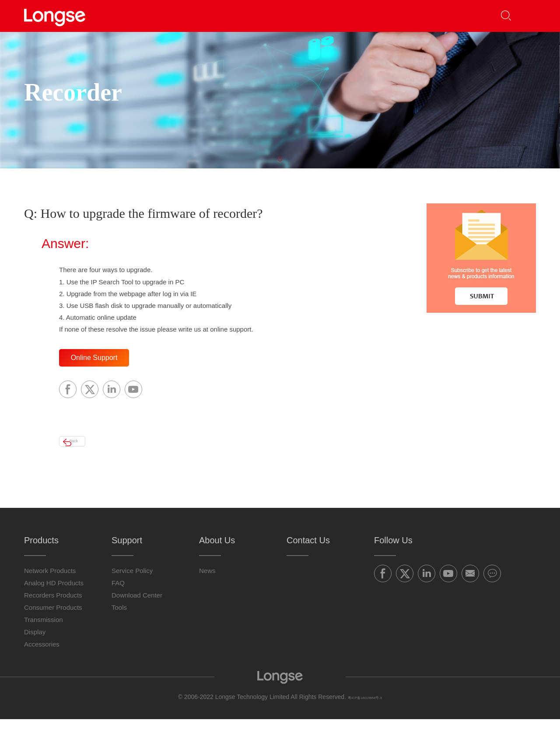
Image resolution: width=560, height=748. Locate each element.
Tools (119, 636)
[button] (523, 16)
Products (169, 16)
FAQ (118, 612)
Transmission (44, 648)
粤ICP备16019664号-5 (365, 726)
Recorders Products (53, 624)
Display (35, 661)
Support (287, 16)
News (207, 599)
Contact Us (418, 16)
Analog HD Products (54, 612)
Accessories (42, 673)
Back (85, 466)
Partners (229, 16)
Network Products (50, 599)
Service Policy (132, 599)
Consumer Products (53, 636)
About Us (353, 16)
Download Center (137, 624)
